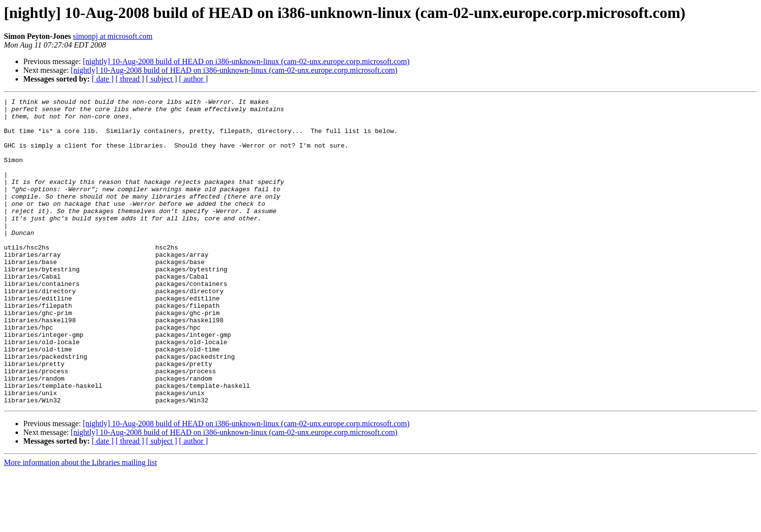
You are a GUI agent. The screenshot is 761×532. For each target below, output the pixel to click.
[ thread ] (130, 79)
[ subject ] (162, 79)
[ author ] (194, 79)
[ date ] (103, 79)
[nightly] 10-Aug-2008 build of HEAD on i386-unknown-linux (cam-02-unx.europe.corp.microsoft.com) (246, 61)
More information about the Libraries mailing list (80, 524)
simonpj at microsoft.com (113, 36)
